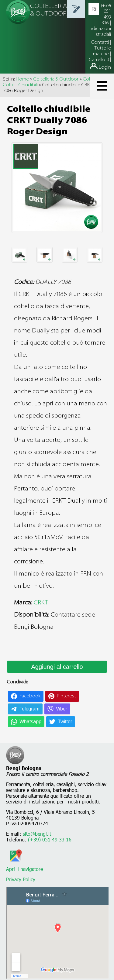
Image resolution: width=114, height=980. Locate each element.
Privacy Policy (21, 879)
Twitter (65, 722)
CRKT (41, 603)
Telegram (29, 709)
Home (22, 79)
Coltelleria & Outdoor (56, 79)
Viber (62, 709)
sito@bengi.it (37, 834)
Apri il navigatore (24, 866)
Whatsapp (30, 722)
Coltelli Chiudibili (20, 85)
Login (105, 67)
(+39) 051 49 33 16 (50, 839)
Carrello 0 (99, 60)
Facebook (30, 696)
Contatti (101, 43)
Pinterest (66, 696)
